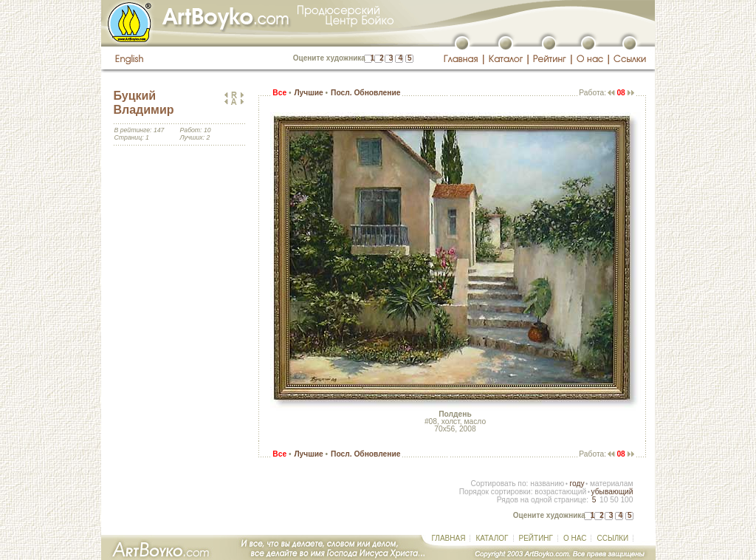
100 (626, 500)
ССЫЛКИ (612, 538)
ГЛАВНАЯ (449, 538)
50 (614, 500)
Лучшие (308, 93)
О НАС (575, 538)
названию (547, 484)
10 (604, 500)
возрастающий (560, 492)
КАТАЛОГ (492, 538)
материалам (612, 484)
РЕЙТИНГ (536, 538)
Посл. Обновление (365, 93)
